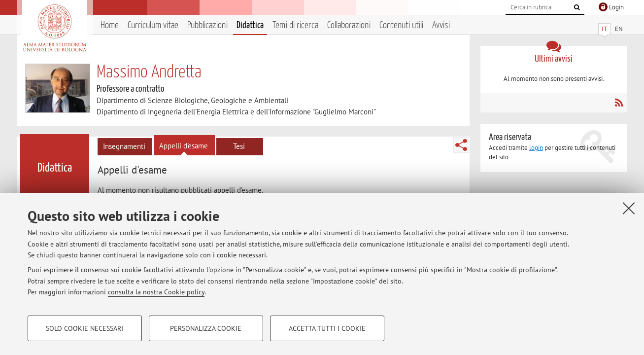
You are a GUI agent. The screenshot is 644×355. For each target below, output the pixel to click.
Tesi (239, 146)
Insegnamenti (124, 146)
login (536, 148)
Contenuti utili (401, 25)
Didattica (250, 25)
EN (619, 29)
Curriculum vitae (153, 25)
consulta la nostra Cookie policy (156, 292)
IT (604, 29)
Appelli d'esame (184, 146)
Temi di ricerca (295, 25)
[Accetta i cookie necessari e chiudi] (629, 208)
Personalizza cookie (206, 328)
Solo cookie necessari (85, 328)
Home (110, 25)
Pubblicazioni (207, 25)
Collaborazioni (349, 25)
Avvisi (441, 25)
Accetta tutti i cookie (327, 328)
